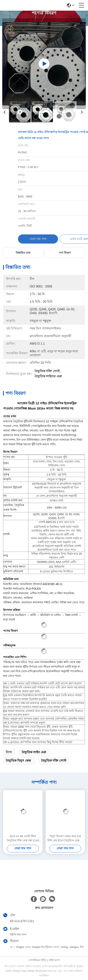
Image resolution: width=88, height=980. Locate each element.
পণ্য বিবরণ (65, 253)
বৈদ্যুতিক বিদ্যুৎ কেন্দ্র (18, 761)
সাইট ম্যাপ (54, 960)
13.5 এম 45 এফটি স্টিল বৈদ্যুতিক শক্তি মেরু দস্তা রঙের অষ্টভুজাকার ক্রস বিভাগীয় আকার (23, 839)
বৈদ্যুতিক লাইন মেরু (34, 752)
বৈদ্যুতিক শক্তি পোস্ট (54, 761)
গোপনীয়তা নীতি (37, 960)
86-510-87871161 (22, 921)
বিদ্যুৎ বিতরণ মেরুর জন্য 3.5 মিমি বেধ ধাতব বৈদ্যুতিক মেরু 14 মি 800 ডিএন (65, 839)
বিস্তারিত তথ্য (23, 253)
